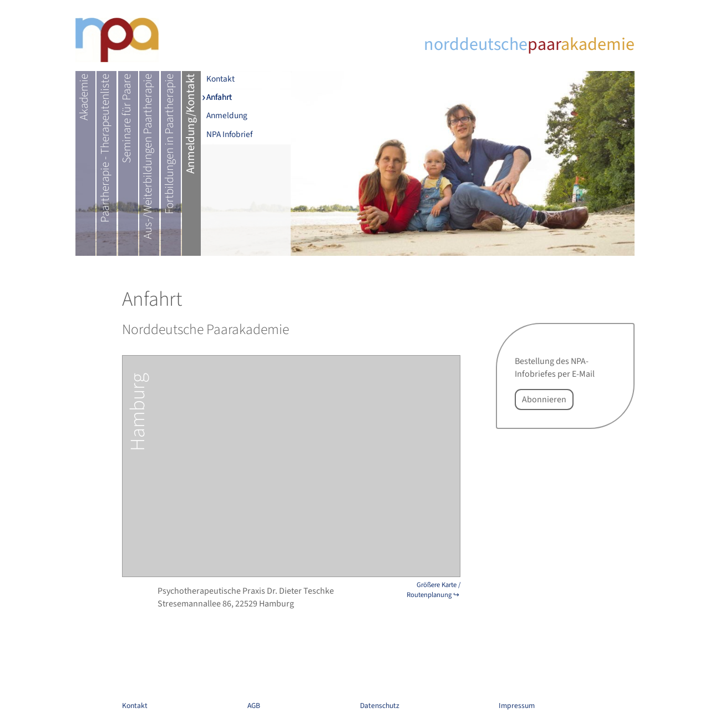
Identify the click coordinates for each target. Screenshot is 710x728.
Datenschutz (380, 706)
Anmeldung (227, 116)
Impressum (517, 706)
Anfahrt (219, 98)
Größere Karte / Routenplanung (433, 590)
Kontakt (220, 79)
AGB (254, 706)
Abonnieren (544, 400)
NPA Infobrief (229, 134)
